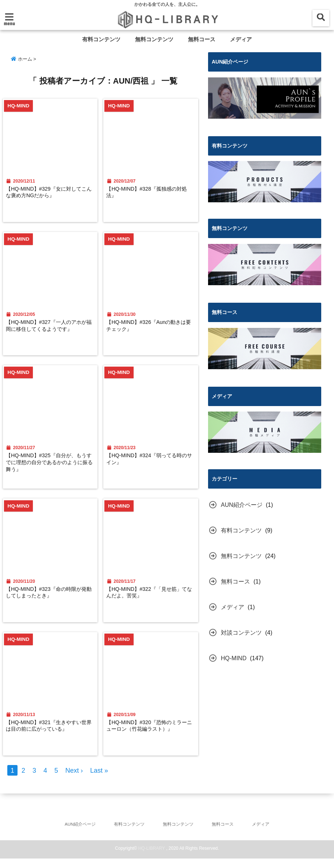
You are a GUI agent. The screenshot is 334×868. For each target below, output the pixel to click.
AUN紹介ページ (242, 504)
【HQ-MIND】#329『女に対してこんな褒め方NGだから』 (50, 192)
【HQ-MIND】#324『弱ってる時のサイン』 (151, 462)
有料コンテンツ (101, 39)
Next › (74, 779)
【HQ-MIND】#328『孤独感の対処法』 (151, 192)
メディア (241, 39)
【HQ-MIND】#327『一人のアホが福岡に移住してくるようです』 (50, 331)
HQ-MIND (234, 658)
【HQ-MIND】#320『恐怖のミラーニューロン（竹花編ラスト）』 (151, 737)
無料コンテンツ (154, 39)
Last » (99, 779)
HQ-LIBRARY (152, 858)
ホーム (22, 59)
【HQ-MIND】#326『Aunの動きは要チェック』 (151, 327)
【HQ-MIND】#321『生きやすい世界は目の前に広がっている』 (50, 733)
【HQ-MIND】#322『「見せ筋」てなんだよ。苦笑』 (151, 598)
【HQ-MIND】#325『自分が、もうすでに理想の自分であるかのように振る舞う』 (50, 466)
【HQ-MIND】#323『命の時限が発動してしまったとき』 (50, 598)
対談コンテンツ (241, 632)
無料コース (202, 39)
